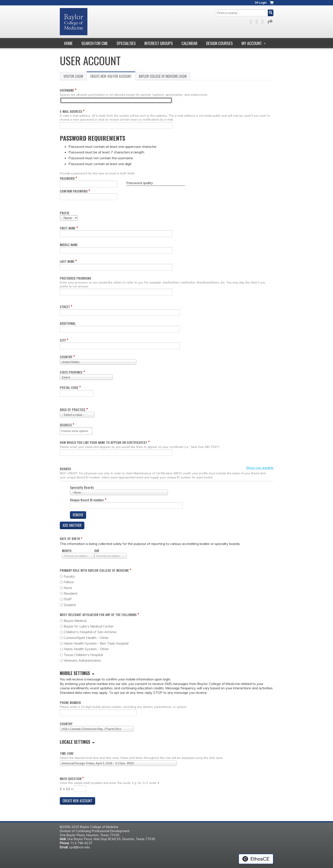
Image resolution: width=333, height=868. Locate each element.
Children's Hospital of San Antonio (90, 632)
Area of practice (73, 410)
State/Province (71, 372)
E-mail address (71, 111)
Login (263, 3)
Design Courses (219, 43)
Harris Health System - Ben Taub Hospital (96, 643)
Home (68, 43)
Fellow (69, 582)
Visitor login (73, 76)
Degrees (66, 425)
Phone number (70, 703)
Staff (68, 599)
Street (65, 307)
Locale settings (75, 742)
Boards (65, 469)
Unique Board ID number (87, 500)
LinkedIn (264, 21)
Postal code (69, 388)
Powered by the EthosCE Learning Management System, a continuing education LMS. (256, 859)
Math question (71, 779)
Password (67, 178)
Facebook (252, 21)
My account (252, 43)
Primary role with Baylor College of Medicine (94, 570)
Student (70, 605)
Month (67, 551)
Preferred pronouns (76, 278)
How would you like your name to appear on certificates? (103, 442)
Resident (71, 593)
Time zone (67, 753)
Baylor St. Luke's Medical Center (89, 626)
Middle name (69, 245)
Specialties (126, 43)
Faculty (69, 576)
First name (68, 228)
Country (66, 357)
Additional (68, 323)
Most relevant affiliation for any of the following (98, 615)
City (63, 340)
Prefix (64, 213)
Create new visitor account (113, 77)
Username (67, 90)
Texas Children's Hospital (83, 655)
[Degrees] (76, 431)
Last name (67, 261)
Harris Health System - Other (86, 649)
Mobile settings (75, 673)
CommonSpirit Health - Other (86, 638)
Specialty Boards (82, 487)
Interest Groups (159, 43)
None (68, 588)
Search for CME (95, 43)
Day (97, 551)
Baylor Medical (75, 621)
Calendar (189, 43)
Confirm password (74, 191)
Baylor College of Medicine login (163, 76)
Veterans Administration (82, 660)
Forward (270, 21)
